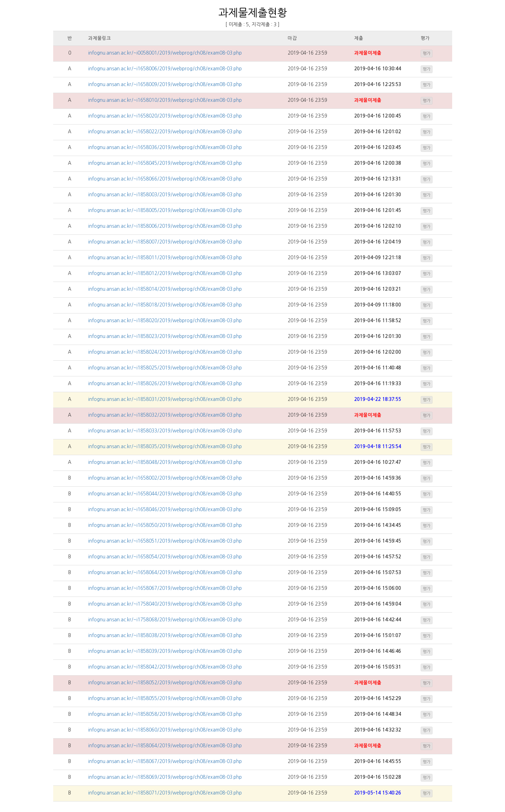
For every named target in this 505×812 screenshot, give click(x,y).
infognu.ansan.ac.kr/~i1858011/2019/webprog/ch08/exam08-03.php (165, 258)
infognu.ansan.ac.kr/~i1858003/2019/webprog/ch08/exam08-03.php (165, 195)
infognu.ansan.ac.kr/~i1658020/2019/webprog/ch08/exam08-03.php (165, 116)
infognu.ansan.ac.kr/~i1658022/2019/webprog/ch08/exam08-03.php (165, 132)
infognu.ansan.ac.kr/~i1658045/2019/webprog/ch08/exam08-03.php (165, 163)
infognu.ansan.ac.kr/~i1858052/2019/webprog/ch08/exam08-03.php (165, 683)
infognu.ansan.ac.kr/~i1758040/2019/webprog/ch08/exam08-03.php (165, 604)
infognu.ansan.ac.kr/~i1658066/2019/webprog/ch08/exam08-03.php (165, 179)
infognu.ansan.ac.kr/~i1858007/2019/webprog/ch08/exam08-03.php (165, 242)
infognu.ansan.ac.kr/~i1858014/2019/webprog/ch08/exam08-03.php (165, 289)
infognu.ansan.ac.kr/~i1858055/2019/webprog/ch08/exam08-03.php (165, 698)
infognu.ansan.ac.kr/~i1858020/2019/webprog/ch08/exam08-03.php (165, 321)
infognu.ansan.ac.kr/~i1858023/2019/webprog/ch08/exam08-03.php (165, 336)
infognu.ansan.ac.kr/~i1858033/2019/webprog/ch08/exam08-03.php (165, 431)
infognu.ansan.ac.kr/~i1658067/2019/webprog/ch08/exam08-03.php (165, 588)
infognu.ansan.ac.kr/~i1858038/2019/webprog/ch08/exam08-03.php (165, 636)
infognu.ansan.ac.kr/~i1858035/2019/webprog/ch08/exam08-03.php (165, 447)
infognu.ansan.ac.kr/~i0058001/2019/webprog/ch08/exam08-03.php (165, 53)
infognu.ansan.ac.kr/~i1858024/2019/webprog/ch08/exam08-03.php (165, 352)
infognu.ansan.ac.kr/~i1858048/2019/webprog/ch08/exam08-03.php (165, 462)
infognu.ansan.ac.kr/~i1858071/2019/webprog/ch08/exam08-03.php (165, 793)
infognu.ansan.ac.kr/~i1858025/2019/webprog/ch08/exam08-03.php (165, 368)
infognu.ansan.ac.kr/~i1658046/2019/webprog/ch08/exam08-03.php (165, 510)
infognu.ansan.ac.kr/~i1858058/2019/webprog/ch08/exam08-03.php (165, 714)
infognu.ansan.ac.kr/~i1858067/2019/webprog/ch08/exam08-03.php (165, 761)
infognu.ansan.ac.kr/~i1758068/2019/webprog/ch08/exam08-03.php (165, 620)
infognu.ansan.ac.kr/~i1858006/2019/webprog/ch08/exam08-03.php (165, 226)
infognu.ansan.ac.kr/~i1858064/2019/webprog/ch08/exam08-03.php (165, 746)
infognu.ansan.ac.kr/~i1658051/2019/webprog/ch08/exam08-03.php (165, 541)
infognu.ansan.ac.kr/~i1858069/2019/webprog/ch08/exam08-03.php (165, 777)
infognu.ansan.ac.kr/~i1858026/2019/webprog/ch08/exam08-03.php (165, 384)
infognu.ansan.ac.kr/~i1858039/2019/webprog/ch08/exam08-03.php (165, 651)
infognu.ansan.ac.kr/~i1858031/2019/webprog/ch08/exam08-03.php (165, 399)
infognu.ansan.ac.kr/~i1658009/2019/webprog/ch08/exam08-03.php (165, 84)
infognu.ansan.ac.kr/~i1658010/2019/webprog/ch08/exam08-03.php (165, 100)
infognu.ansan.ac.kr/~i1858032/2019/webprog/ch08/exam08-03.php (165, 415)
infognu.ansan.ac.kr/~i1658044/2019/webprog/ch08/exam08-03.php (165, 494)
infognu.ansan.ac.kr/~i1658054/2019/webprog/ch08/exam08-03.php (165, 557)
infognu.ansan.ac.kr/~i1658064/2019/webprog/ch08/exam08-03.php (165, 573)
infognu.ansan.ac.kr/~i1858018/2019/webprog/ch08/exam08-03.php (165, 305)
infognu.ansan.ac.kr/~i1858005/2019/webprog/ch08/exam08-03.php (165, 210)
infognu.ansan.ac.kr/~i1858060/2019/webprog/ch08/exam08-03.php (165, 730)
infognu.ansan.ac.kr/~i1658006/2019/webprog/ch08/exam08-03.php (165, 69)
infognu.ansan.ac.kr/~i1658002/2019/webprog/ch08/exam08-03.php (165, 478)
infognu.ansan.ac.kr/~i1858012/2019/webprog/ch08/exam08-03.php (165, 273)
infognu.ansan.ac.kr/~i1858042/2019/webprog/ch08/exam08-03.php (165, 667)
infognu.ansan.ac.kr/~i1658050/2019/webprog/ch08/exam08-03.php (165, 525)
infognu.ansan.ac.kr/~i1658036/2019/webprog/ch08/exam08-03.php (165, 147)
